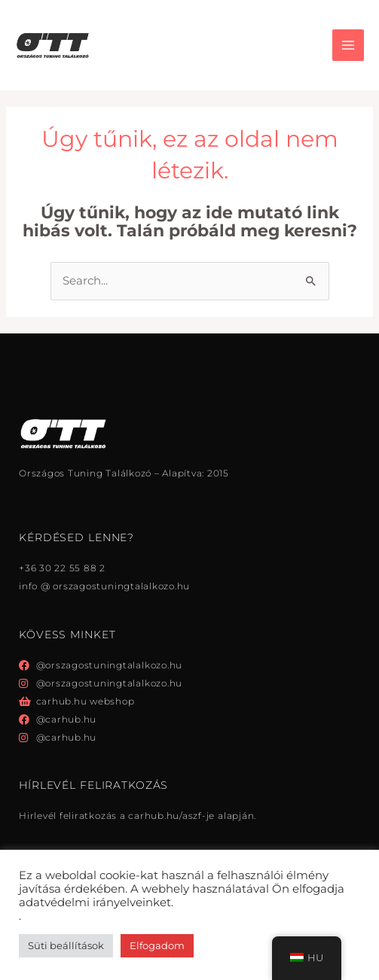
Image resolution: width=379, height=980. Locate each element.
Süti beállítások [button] (66, 945)
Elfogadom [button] (157, 945)
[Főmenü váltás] (348, 45)
